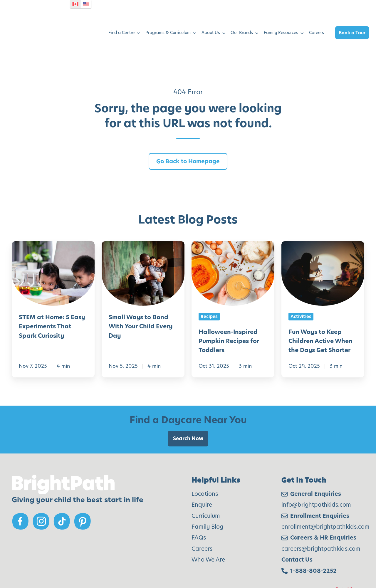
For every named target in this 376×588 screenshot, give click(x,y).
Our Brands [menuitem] (242, 13)
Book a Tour (352, 13)
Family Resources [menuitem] (281, 13)
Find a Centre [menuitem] (121, 13)
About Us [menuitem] (211, 13)
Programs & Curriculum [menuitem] (168, 13)
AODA (19, 562)
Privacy (113, 562)
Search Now (188, 399)
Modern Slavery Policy (66, 562)
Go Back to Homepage (188, 122)
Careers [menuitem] (317, 13)
